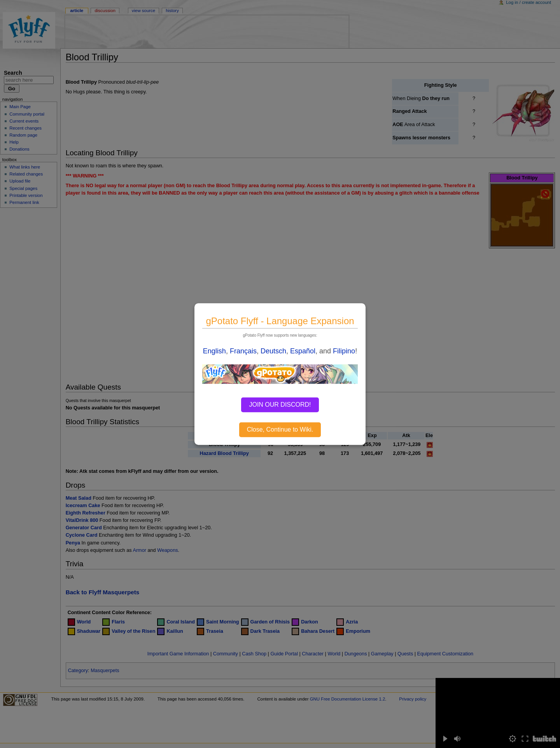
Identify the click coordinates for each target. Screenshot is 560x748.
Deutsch (273, 351)
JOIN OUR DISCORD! (280, 405)
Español (303, 351)
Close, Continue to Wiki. (280, 429)
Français (243, 351)
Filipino (344, 351)
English (214, 351)
